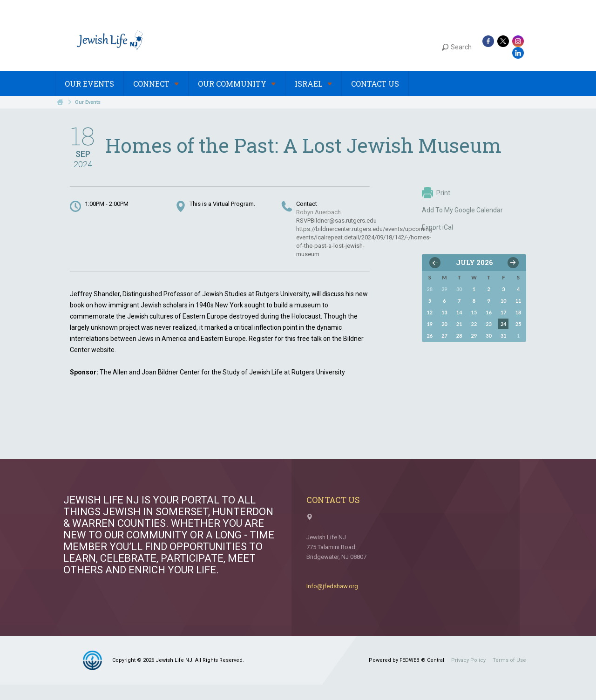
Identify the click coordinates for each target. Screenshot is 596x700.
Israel (313, 84)
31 (504, 336)
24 (504, 324)
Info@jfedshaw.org (332, 586)
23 (489, 324)
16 (489, 312)
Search (457, 47)
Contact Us (375, 84)
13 (444, 312)
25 (518, 324)
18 (518, 312)
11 (518, 301)
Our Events (89, 84)
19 (430, 324)
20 (444, 324)
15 (474, 312)
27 (444, 336)
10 (504, 301)
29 (474, 336)
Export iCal (437, 227)
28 (459, 336)
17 (504, 312)
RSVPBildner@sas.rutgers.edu (336, 221)
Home (60, 102)
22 (474, 324)
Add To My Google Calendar (462, 210)
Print (436, 193)
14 (459, 312)
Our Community (237, 84)
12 (430, 312)
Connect (156, 84)
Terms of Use (509, 660)
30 (489, 336)
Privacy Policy (468, 660)
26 (430, 336)
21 (459, 324)
